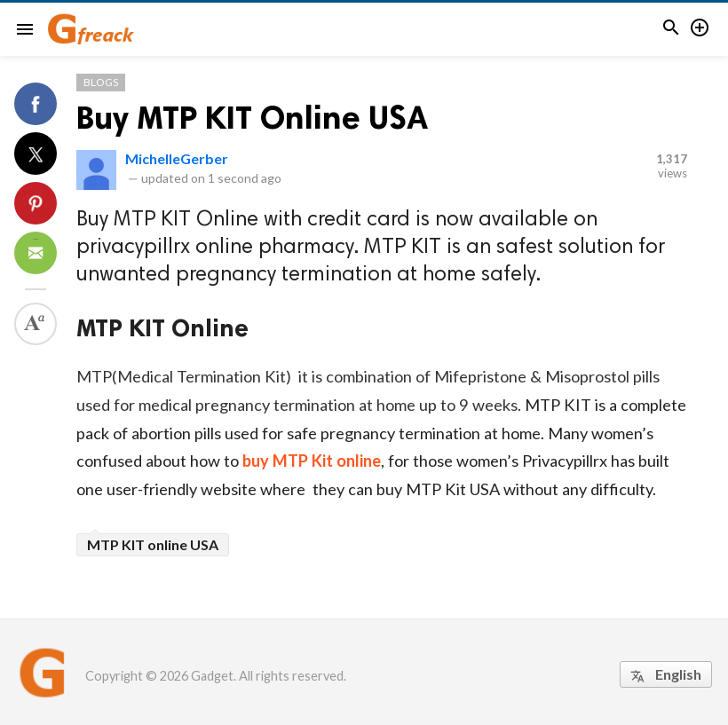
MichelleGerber (177, 158)
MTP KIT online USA (153, 544)
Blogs (101, 82)
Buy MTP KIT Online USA (252, 118)
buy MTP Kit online (312, 461)
